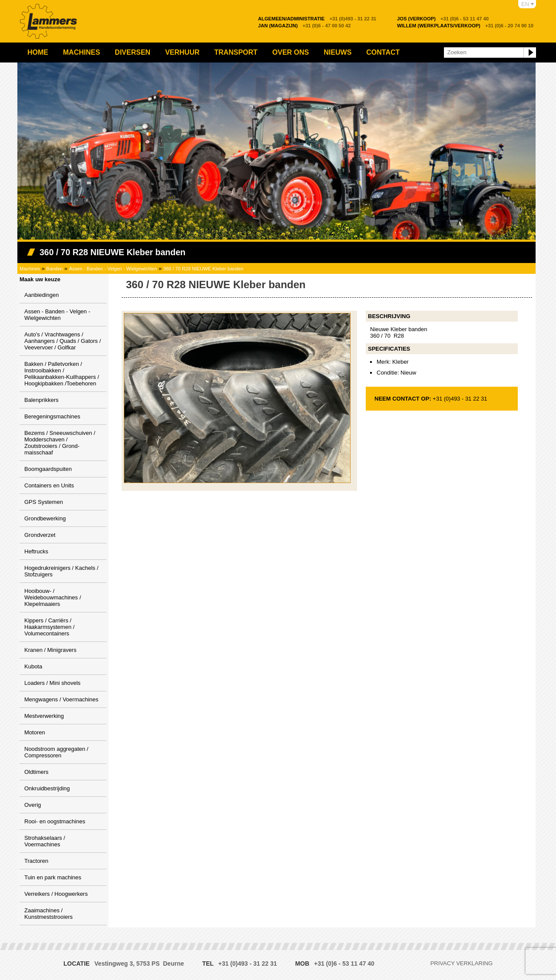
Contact (383, 52)
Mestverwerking (44, 716)
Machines (81, 52)
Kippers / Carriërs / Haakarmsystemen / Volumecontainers (50, 627)
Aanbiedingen (42, 295)
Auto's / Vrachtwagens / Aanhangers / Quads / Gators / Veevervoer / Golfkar (63, 341)
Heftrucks (36, 551)
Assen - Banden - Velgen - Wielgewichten (113, 269)
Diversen (132, 52)
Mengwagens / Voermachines (61, 699)
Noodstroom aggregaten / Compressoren (56, 752)
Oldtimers (36, 772)
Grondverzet (40, 535)
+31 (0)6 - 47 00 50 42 (304, 26)
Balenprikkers (41, 400)
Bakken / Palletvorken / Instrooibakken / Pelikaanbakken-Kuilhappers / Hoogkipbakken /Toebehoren (62, 374)
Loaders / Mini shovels (52, 683)
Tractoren (36, 861)
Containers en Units (49, 485)
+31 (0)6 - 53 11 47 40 (443, 19)
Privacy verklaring (462, 963)
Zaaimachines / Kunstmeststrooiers (48, 914)
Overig (33, 805)
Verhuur (182, 52)
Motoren (35, 732)
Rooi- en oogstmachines (55, 821)
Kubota (33, 666)
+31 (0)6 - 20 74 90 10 (465, 26)
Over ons (291, 52)
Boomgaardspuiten (48, 469)
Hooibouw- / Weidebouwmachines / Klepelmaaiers (53, 597)
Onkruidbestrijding (47, 788)
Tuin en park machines (53, 877)
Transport (236, 52)
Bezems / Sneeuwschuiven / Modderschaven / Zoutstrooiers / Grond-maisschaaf (60, 443)
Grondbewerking (45, 518)
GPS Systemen (44, 502)
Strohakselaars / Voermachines (45, 841)
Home (38, 52)
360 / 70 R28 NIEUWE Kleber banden (204, 269)
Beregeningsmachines (52, 416)
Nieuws (338, 52)
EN (525, 4)
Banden (55, 269)
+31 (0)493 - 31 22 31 (317, 19)
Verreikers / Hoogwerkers (56, 894)
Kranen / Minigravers (50, 650)
